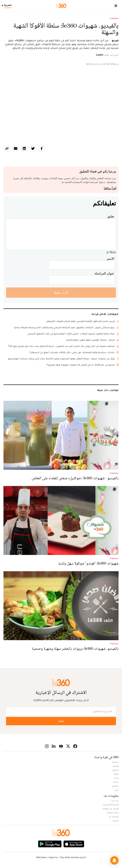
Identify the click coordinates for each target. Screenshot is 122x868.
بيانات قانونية (113, 813)
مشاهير (115, 786)
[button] (114, 860)
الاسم (111, 259)
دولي (117, 790)
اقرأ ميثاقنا (110, 188)
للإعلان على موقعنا (110, 809)
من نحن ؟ (114, 801)
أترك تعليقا (61, 293)
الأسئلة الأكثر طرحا (111, 805)
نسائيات (114, 18)
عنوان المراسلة (104, 273)
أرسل (61, 721)
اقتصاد (116, 766)
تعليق (111, 216)
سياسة (115, 762)
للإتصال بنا (114, 817)
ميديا (116, 778)
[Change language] (8, 6)
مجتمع (116, 770)
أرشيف (116, 821)
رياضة (116, 782)
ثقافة (116, 774)
